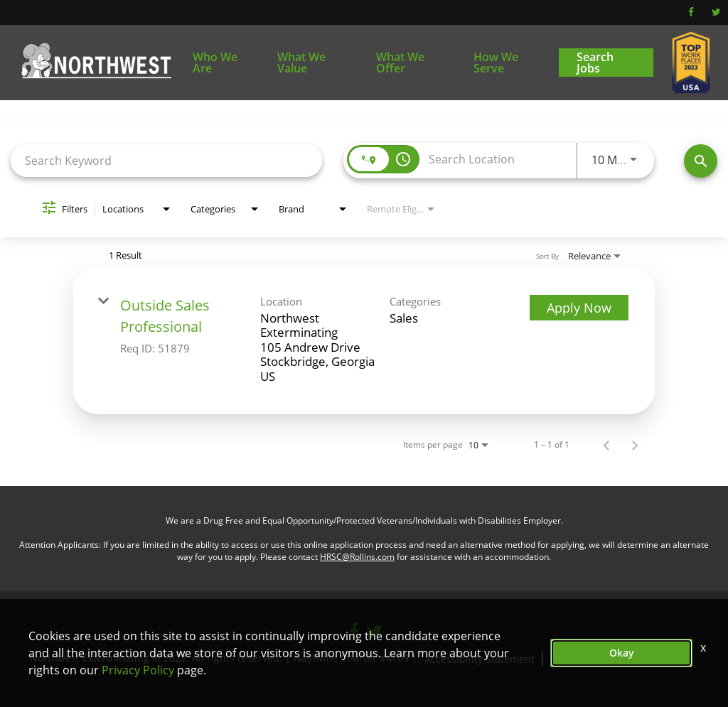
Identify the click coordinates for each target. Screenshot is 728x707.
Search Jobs (595, 63)
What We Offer (400, 63)
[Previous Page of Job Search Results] (606, 445)
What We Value (301, 63)
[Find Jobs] (701, 161)
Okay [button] (622, 653)
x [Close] (703, 647)
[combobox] (166, 160)
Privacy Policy (138, 670)
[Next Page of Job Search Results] (635, 445)
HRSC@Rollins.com (357, 557)
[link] (364, 340)
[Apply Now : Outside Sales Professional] (579, 308)
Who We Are (215, 63)
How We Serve (496, 63)
